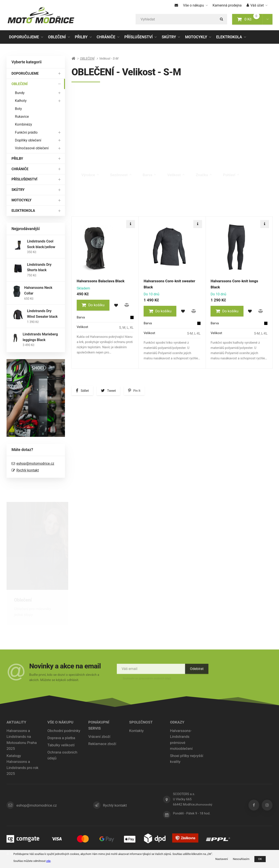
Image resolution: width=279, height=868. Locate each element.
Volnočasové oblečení (39, 148)
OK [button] (260, 859)
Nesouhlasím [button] (241, 859)
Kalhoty (39, 101)
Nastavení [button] (222, 859)
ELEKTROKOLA (229, 37)
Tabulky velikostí (61, 745)
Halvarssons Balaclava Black (101, 281)
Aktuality (16, 722)
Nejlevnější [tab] (116, 219)
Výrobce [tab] (90, 171)
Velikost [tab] (176, 171)
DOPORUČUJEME (24, 37)
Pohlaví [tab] (231, 171)
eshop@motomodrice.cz (35, 463)
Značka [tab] (204, 171)
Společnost (141, 722)
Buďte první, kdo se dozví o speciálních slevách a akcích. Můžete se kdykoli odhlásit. (65, 677)
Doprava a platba (61, 738)
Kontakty (137, 731)
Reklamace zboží (102, 744)
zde (48, 861)
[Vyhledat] (181, 19)
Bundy (39, 93)
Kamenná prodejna (227, 5)
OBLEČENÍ (57, 39)
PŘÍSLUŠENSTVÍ (138, 37)
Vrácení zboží (99, 737)
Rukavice (22, 117)
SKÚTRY (169, 37)
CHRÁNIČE (106, 37)
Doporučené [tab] (87, 216)
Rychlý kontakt (28, 470)
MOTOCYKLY (196, 37)
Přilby (88, 600)
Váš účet (257, 5)
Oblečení (23, 600)
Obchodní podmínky (64, 731)
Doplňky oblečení (39, 140)
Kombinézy (24, 124)
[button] (267, 19)
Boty (19, 109)
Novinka (206, 193)
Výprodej (230, 193)
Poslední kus (258, 193)
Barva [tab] (150, 171)
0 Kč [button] (250, 19)
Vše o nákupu (195, 5)
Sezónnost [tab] (121, 171)
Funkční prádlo (39, 132)
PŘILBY (81, 37)
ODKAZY (177, 722)
